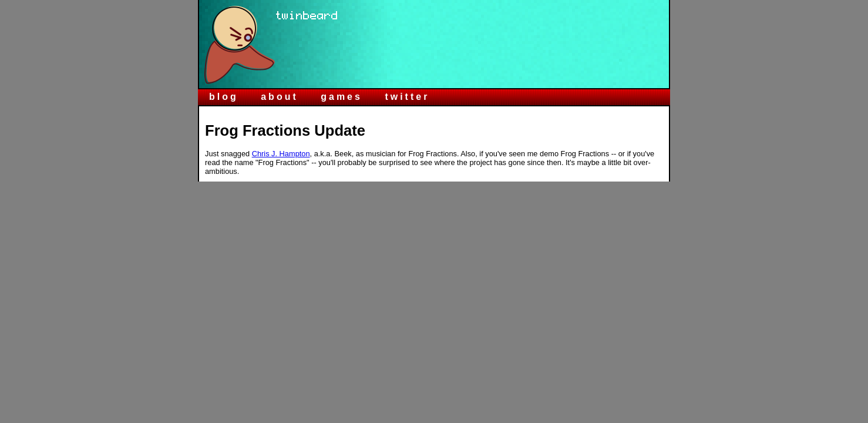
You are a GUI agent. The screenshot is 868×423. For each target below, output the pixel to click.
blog (224, 97)
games (342, 97)
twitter (407, 97)
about (280, 97)
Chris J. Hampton (281, 154)
